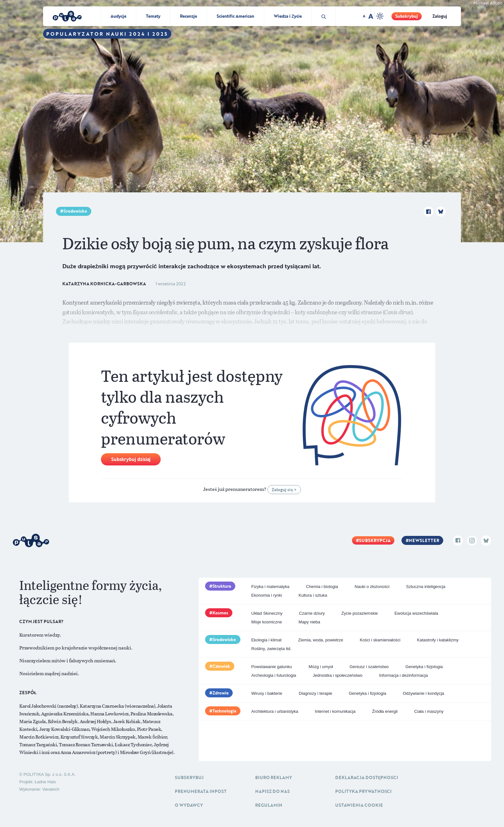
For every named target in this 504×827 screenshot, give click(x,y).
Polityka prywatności (364, 791)
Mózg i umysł (321, 667)
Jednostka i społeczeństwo (338, 675)
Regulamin (269, 805)
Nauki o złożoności (372, 587)
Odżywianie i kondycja (423, 693)
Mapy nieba (309, 622)
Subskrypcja (375, 540)
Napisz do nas (272, 791)
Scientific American (235, 16)
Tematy (153, 16)
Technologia (224, 711)
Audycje (118, 16)
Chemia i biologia (322, 587)
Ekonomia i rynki (267, 595)
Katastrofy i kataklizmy (438, 640)
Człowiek (221, 666)
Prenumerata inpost (201, 791)
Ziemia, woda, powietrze (320, 640)
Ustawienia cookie (359, 805)
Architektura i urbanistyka (275, 711)
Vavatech (51, 789)
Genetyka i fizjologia (424, 667)
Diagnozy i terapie (316, 693)
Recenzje (189, 16)
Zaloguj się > (284, 490)
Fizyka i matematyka (270, 587)
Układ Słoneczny (267, 613)
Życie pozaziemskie (360, 613)
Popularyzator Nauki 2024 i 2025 (107, 34)
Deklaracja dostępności (367, 777)
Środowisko (75, 211)
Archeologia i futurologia (274, 675)
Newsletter (424, 540)
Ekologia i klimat (266, 640)
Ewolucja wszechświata (416, 613)
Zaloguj (440, 16)
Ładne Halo (45, 782)
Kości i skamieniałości (380, 640)
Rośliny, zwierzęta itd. (271, 649)
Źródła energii (385, 711)
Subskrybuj (407, 16)
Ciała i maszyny (429, 711)
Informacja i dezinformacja (403, 675)
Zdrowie (221, 693)
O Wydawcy (189, 805)
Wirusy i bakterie (267, 693)
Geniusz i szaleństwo (369, 667)
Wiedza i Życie (288, 16)
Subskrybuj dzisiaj (131, 459)
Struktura (222, 586)
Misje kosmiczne (267, 622)
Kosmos (220, 613)
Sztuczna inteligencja (426, 587)
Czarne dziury (312, 613)
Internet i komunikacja (335, 711)
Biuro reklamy (274, 777)
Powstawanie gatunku (272, 667)
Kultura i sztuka (313, 595)
